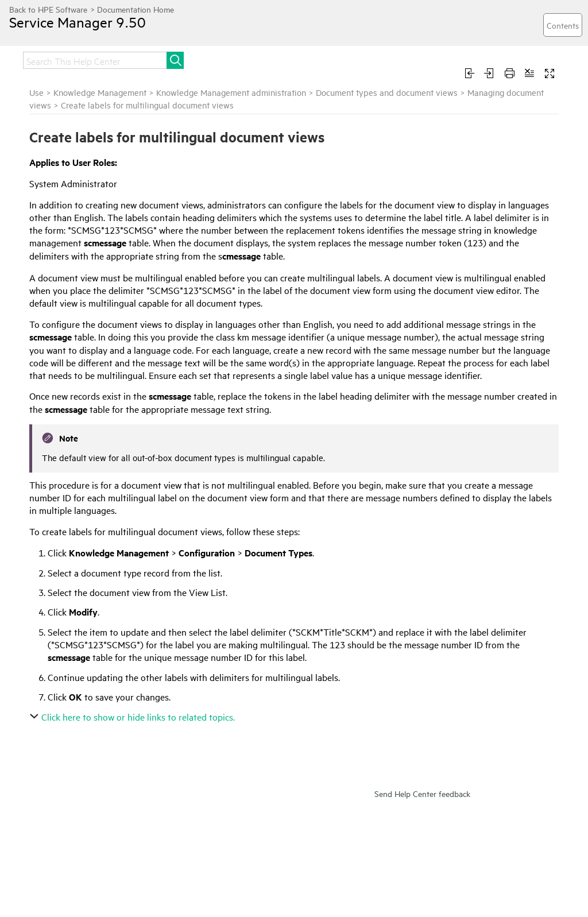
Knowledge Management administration (231, 92)
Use (36, 92)
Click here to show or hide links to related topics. (134, 717)
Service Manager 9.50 (78, 22)
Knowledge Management (100, 92)
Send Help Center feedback (422, 793)
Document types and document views (387, 92)
